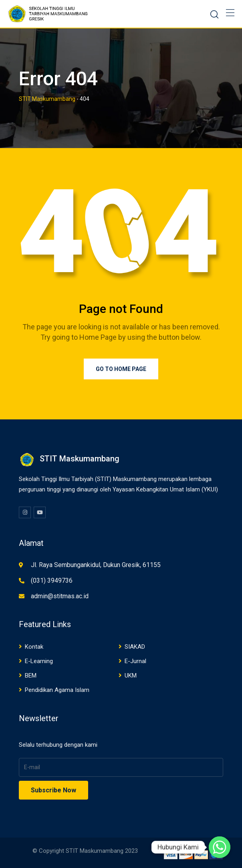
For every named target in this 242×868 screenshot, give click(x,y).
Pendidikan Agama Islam (57, 690)
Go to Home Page (121, 369)
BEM (31, 676)
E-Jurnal (135, 661)
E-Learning (39, 661)
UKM (131, 676)
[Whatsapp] (220, 847)
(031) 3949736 (52, 580)
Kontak (34, 647)
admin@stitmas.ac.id (60, 596)
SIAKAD (135, 647)
